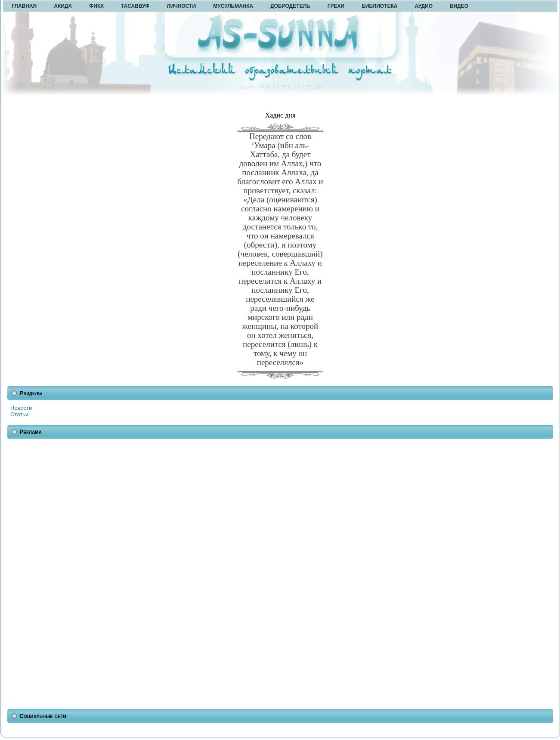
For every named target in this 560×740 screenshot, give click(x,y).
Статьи (19, 414)
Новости (21, 408)
